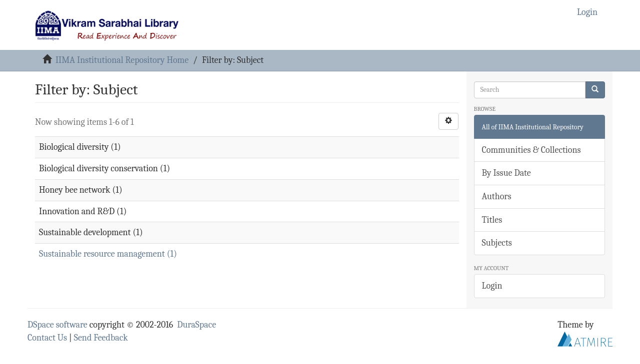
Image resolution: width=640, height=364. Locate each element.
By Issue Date (506, 173)
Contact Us (47, 338)
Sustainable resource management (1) (108, 254)
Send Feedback (101, 338)
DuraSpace (196, 325)
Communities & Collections (531, 150)
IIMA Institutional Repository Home (122, 60)
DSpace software (57, 325)
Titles (492, 220)
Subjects (497, 243)
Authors (497, 196)
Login (492, 286)
